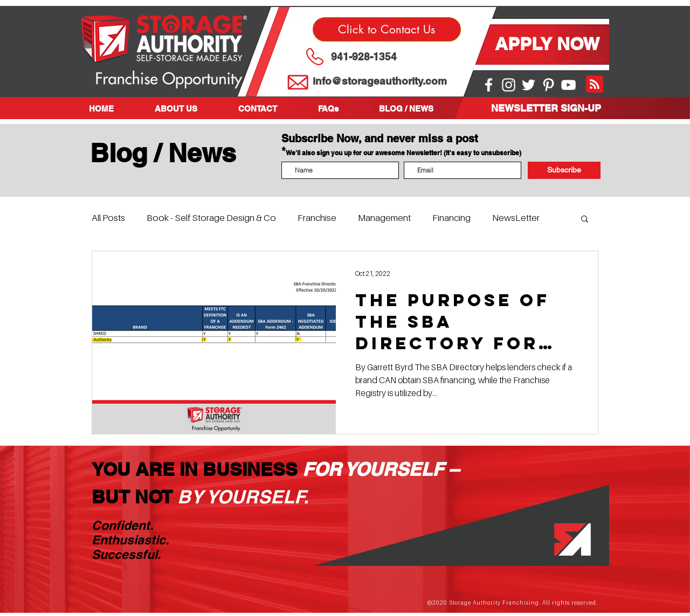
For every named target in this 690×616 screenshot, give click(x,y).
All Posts (108, 218)
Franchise (317, 218)
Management (384, 218)
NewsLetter (516, 218)
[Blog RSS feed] (595, 85)
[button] (188, 109)
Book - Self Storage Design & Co (211, 218)
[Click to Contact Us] (387, 29)
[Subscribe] (564, 170)
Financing (451, 218)
